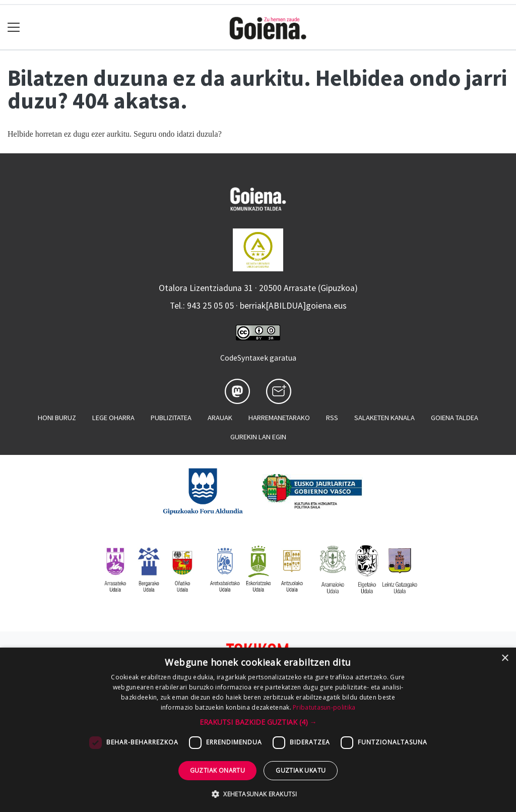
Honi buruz (57, 418)
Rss (332, 418)
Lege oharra (113, 418)
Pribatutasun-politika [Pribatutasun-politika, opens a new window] (324, 707)
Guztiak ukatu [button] (301, 770)
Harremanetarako (279, 418)
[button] (258, 722)
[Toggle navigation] (14, 27)
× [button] (505, 658)
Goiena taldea (455, 418)
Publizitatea (171, 418)
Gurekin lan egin (258, 437)
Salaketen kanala (384, 418)
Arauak (220, 418)
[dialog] (258, 730)
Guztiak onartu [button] (218, 770)
